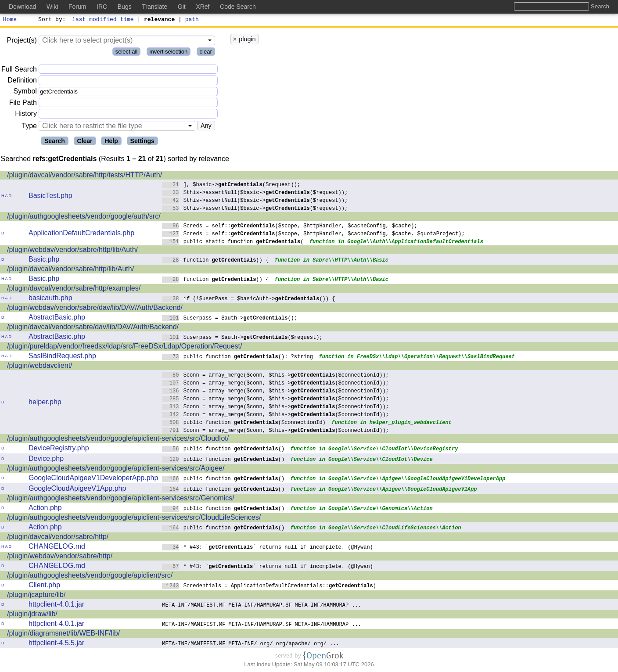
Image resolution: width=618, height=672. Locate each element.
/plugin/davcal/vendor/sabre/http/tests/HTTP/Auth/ (84, 176)
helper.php (45, 403)
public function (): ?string (237, 358)
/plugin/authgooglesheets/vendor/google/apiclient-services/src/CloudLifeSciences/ (134, 519)
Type (29, 127)
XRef (203, 7)
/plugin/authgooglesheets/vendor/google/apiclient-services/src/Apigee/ (116, 469)
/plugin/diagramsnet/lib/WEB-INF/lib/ (63, 634)
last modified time (103, 20)
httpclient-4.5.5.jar (56, 644)
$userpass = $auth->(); (230, 319)
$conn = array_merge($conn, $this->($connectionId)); (275, 376)
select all (127, 53)
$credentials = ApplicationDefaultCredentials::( (269, 587)
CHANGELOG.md (57, 548)
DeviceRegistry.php (59, 449)
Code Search (238, 7)
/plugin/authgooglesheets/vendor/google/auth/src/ (84, 217)
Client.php (44, 586)
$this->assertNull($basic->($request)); (255, 193)
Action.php (45, 509)
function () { (215, 261)
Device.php (46, 460)
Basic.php (44, 261)
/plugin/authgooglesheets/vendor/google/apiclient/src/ (90, 577)
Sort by (51, 20)
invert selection (169, 53)
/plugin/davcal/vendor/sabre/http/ (58, 538)
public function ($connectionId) (244, 423)
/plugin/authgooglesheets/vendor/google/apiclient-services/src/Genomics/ (121, 499)
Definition (22, 81)
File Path (23, 104)
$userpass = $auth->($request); (242, 338)
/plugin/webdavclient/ (40, 367)
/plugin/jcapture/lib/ (36, 596)
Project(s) (22, 41)
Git (182, 7)
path (192, 20)
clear (206, 53)
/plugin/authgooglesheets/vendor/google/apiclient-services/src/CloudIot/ (118, 440)
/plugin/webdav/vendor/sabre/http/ (60, 557)
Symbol (25, 93)
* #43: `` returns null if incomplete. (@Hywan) (268, 548)
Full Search (19, 70)
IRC (102, 7)
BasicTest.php (50, 197)
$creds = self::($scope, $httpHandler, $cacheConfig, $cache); (290, 227)
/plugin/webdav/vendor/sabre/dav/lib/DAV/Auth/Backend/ (95, 309)
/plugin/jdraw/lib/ (32, 615)
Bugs (125, 7)
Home (10, 20)
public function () (223, 450)
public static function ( (233, 243)
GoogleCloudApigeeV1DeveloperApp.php (93, 479)
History (26, 115)
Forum (77, 7)
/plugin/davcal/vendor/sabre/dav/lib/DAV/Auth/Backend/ (93, 328)
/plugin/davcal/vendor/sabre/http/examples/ (74, 289)
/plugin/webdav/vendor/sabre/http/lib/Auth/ (72, 251)
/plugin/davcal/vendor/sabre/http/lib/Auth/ (70, 270)
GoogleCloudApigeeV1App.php (77, 490)
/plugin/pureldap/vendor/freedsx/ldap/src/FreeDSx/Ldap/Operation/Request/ (124, 347)
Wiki (52, 7)
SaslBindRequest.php (62, 357)
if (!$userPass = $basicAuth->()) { (249, 300)
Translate (154, 7)
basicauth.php (50, 299)
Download (22, 7)
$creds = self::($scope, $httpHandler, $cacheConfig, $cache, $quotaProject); (313, 235)
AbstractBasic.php (57, 318)
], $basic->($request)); (231, 185)
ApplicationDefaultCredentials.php (81, 234)
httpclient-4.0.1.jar (56, 606)
